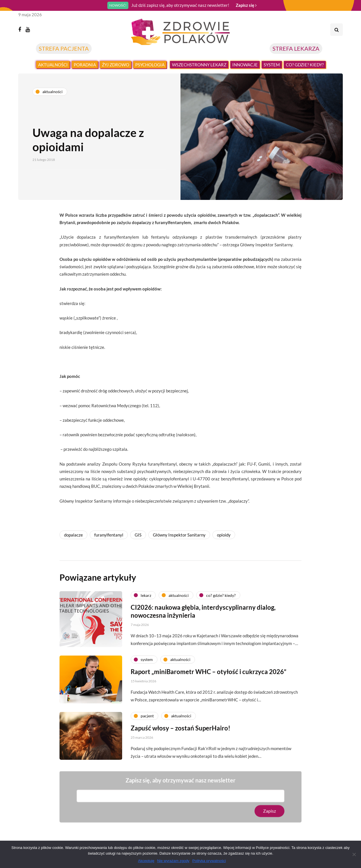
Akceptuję (146, 861)
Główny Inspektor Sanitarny (179, 535)
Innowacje (245, 65)
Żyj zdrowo (116, 65)
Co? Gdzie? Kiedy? (305, 65)
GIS (138, 535)
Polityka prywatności (209, 861)
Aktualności (53, 65)
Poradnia (85, 65)
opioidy (224, 535)
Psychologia (150, 65)
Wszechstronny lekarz (199, 65)
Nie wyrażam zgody (173, 861)
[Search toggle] (337, 30)
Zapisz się (246, 5)
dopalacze (73, 535)
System (272, 65)
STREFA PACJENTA (64, 48)
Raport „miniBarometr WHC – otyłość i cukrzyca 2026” (209, 680)
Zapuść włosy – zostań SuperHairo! (180, 736)
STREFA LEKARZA (296, 48)
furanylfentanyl (109, 535)
